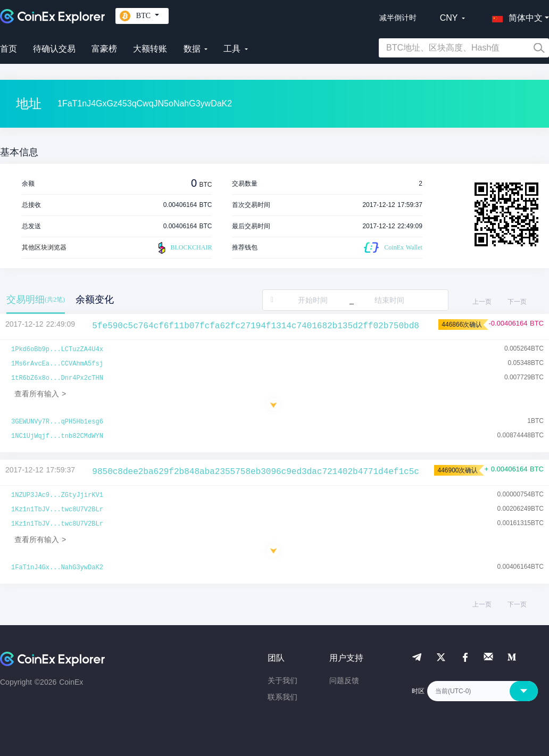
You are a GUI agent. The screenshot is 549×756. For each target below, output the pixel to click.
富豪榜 (104, 49)
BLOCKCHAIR (184, 248)
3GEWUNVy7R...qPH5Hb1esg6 (57, 422)
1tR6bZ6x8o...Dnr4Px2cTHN (57, 378)
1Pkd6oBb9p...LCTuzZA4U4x (57, 350)
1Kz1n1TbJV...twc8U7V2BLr (57, 510)
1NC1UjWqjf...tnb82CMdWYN (57, 436)
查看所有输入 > (40, 394)
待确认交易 (54, 49)
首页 (9, 49)
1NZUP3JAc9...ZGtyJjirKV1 (57, 495)
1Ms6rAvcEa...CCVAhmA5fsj (57, 364)
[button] (515, 16)
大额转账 (150, 49)
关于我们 (282, 680)
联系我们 (282, 697)
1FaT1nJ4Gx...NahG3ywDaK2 (57, 568)
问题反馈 (344, 680)
